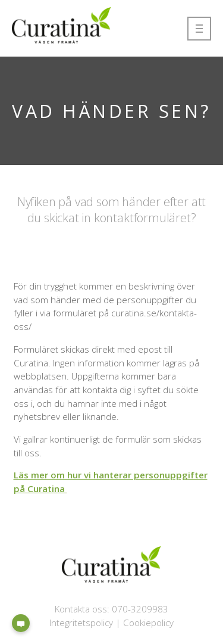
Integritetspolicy (81, 623)
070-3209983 (140, 609)
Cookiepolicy (148, 623)
